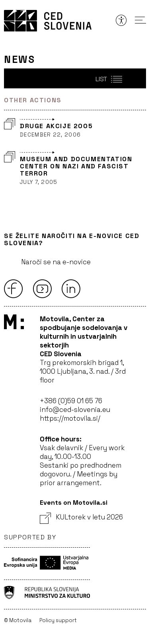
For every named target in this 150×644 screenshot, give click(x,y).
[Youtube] (42, 289)
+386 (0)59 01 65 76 (71, 401)
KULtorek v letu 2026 (81, 517)
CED (48, 21)
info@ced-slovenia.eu (75, 410)
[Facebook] (14, 289)
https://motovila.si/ (70, 418)
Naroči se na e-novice (56, 262)
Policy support (58, 620)
